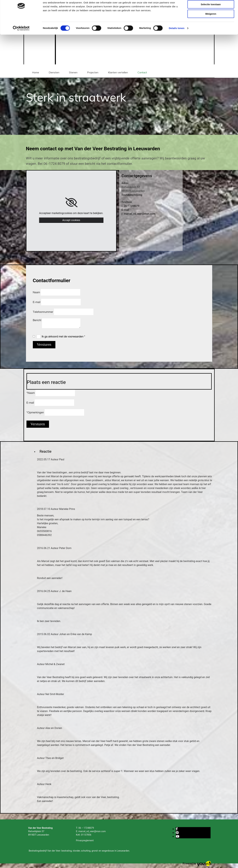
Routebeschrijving (132, 195)
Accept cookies (71, 220)
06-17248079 (130, 206)
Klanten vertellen (118, 72)
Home (36, 72)
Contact (142, 72)
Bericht (37, 320)
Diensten (54, 72)
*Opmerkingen (35, 412)
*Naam (31, 393)
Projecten (93, 72)
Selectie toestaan (211, 18)
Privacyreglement (85, 840)
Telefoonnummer (43, 312)
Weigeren (211, 27)
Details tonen (176, 41)
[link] (71, 202)
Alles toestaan (211, 8)
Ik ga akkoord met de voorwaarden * (63, 337)
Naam (37, 292)
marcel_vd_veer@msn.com (138, 214)
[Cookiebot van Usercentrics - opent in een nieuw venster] (21, 42)
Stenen (73, 72)
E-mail (37, 302)
